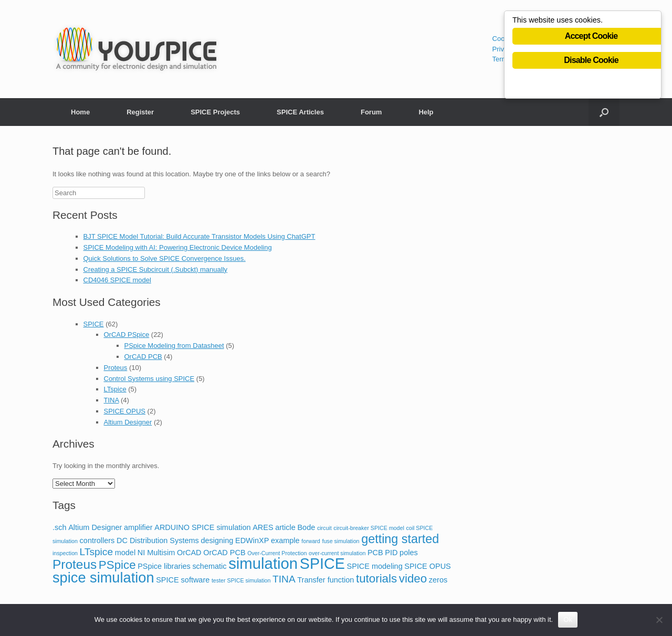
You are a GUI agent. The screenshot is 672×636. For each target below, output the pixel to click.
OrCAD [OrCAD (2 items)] (189, 553)
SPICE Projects (215, 112)
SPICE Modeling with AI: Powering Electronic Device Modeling (178, 247)
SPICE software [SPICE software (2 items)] (183, 580)
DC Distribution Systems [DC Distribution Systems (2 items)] (158, 540)
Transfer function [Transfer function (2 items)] (325, 580)
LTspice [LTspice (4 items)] (96, 552)
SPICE (94, 324)
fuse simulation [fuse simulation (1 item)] (340, 541)
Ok (568, 619)
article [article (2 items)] (285, 527)
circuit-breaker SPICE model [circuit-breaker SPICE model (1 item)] (369, 528)
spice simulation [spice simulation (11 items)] (103, 577)
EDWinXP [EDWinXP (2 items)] (252, 540)
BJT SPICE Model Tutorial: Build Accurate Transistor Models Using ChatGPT (199, 236)
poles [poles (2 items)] (409, 553)
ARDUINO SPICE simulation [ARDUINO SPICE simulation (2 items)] (202, 527)
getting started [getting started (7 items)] (400, 539)
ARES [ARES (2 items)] (263, 527)
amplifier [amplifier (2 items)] (138, 527)
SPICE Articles (300, 112)
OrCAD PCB (143, 357)
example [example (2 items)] (285, 540)
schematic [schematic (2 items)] (209, 566)
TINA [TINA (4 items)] (284, 579)
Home (80, 112)
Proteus (116, 368)
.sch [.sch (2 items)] (60, 527)
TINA (112, 400)
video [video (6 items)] (413, 579)
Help (426, 112)
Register (140, 112)
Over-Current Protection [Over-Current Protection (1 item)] (277, 553)
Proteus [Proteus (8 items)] (75, 564)
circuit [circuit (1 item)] (324, 528)
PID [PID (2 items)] (391, 553)
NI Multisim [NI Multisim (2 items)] (156, 553)
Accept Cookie (591, 38)
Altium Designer (128, 422)
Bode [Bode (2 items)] (306, 527)
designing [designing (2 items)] (217, 540)
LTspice (115, 389)
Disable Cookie (591, 62)
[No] (659, 620)
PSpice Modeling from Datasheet (174, 346)
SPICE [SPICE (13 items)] (322, 564)
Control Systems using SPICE (149, 379)
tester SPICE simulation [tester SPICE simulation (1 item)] (241, 580)
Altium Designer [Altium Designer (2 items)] (95, 527)
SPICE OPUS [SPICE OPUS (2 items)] (427, 566)
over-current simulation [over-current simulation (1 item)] (337, 553)
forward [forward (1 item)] (311, 541)
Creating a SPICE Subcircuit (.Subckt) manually (156, 269)
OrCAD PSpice (127, 335)
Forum (371, 112)
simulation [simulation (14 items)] (263, 563)
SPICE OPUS (125, 411)
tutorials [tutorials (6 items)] (376, 579)
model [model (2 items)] (125, 553)
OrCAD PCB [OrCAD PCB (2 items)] (224, 553)
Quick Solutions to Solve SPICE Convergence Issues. (165, 258)
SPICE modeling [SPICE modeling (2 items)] (375, 566)
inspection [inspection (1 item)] (65, 553)
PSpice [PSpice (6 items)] (117, 565)
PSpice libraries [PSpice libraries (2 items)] (164, 566)
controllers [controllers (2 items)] (97, 540)
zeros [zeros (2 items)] (438, 580)
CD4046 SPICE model (117, 280)
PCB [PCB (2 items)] (375, 553)
